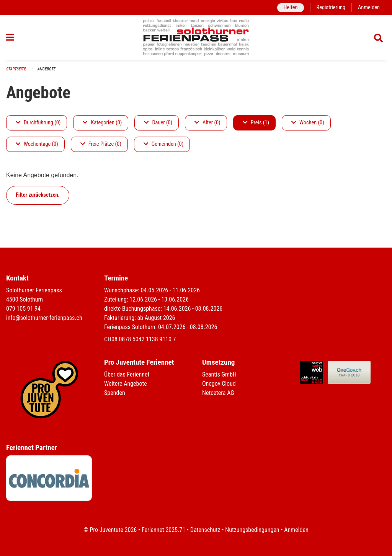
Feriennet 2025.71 (163, 530)
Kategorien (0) (102, 123)
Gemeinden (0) (163, 144)
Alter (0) (207, 123)
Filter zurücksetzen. (38, 195)
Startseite (16, 69)
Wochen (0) (308, 123)
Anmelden (369, 7)
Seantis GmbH (219, 374)
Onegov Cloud (219, 384)
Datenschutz (205, 530)
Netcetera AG (218, 393)
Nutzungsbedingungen (252, 530)
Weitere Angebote (126, 384)
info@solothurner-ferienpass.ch (44, 318)
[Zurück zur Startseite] (196, 38)
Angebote (47, 69)
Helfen (290, 7)
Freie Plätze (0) (101, 144)
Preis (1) (256, 123)
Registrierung (331, 7)
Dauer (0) (158, 123)
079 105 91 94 (23, 309)
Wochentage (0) (37, 144)
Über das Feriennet (127, 374)
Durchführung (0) (38, 123)
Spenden (115, 393)
